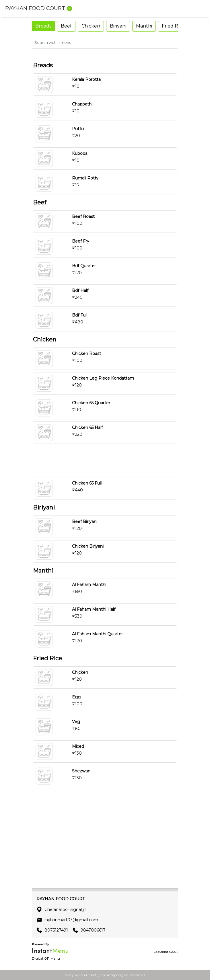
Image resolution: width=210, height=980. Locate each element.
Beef (66, 26)
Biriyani (118, 26)
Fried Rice (173, 26)
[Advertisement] (105, 460)
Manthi (144, 26)
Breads (43, 26)
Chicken (91, 26)
